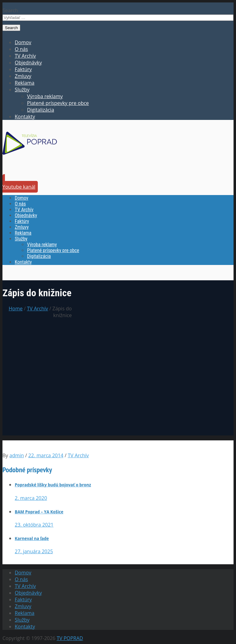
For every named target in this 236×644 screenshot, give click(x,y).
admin (17, 455)
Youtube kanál (19, 187)
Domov (23, 42)
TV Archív (25, 56)
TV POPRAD (70, 638)
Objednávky (28, 63)
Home (16, 309)
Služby (22, 90)
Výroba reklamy (45, 96)
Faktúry (23, 69)
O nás (21, 49)
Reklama (25, 83)
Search (10, 10)
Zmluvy (23, 76)
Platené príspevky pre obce (58, 103)
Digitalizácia (41, 110)
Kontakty (25, 117)
